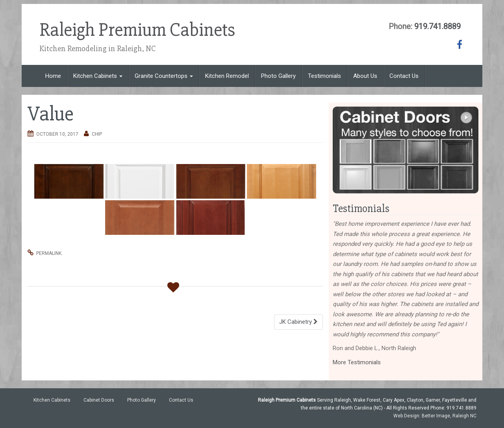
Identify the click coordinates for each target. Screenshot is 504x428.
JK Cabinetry (298, 322)
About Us (365, 76)
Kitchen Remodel (227, 76)
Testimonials (324, 76)
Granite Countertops (164, 76)
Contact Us (404, 76)
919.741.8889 (437, 26)
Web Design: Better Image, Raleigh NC (435, 416)
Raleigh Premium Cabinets (138, 30)
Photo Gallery (278, 76)
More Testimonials (357, 362)
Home (53, 76)
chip (97, 134)
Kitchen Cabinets (98, 76)
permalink (49, 253)
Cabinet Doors (99, 400)
